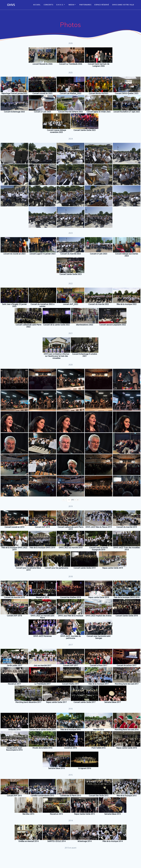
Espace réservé (102, 5)
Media (71, 5)
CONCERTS (48, 5)
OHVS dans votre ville (123, 5)
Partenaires (85, 5)
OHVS (11, 5)
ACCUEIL (37, 5)
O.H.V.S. (60, 5)
